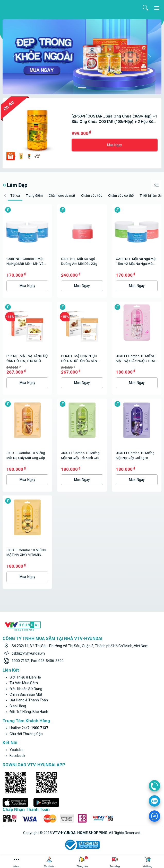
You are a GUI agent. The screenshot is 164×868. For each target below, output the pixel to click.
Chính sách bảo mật (26, 694)
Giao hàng (18, 706)
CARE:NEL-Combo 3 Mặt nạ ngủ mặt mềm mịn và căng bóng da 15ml (25, 261)
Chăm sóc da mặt (62, 195)
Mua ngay (114, 145)
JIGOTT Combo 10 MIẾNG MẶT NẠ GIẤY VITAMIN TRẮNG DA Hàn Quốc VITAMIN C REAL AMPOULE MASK (27, 553)
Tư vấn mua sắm (24, 683)
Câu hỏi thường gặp (26, 734)
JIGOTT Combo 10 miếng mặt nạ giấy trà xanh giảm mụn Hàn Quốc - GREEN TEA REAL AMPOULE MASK (82, 455)
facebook (17, 756)
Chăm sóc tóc (92, 195)
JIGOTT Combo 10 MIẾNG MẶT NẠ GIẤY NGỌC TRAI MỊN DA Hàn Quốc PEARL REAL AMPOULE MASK (136, 359)
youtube (16, 750)
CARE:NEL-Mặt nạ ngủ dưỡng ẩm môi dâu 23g (79, 261)
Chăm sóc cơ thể (121, 195)
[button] (15, 57)
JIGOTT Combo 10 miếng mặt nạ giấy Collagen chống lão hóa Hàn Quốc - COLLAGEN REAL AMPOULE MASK (136, 455)
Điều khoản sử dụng (26, 689)
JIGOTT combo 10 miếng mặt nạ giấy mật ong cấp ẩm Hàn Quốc (26, 455)
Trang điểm (34, 195)
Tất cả (15, 195)
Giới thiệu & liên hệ (25, 677)
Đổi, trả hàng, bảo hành (29, 712)
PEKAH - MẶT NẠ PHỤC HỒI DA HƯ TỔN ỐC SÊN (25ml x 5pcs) (79, 359)
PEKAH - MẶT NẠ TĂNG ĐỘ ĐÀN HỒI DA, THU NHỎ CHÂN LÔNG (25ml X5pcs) (27, 359)
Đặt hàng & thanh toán (29, 700)
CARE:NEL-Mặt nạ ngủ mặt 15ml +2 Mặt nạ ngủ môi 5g (136, 261)
